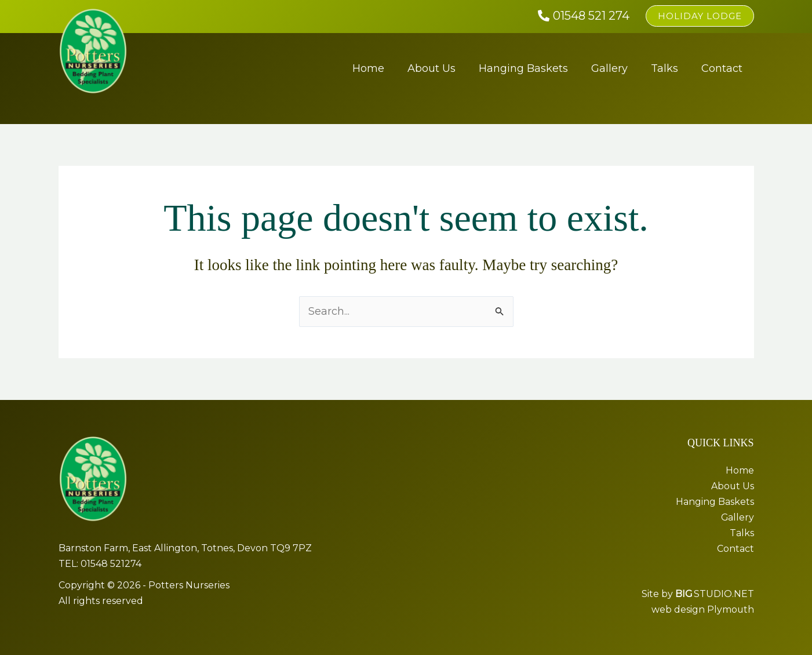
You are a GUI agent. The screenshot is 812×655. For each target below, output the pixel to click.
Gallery (609, 68)
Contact (722, 68)
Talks (664, 68)
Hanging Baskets (523, 68)
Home (368, 68)
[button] (700, 16)
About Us (432, 68)
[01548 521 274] (584, 16)
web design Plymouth (702, 609)
